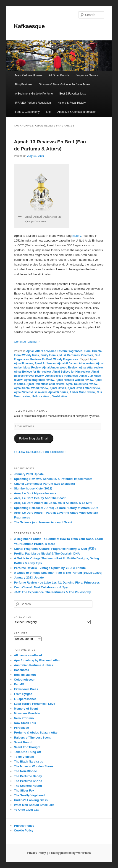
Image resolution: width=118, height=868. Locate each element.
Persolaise (21, 728)
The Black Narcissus (28, 761)
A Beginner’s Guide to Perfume (34, 94)
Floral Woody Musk (26, 355)
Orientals (87, 355)
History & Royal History (72, 103)
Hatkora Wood (41, 396)
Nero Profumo (24, 718)
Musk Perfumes (69, 355)
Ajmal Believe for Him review (71, 372)
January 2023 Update (29, 474)
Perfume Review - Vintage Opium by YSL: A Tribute (50, 568)
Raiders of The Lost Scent (32, 738)
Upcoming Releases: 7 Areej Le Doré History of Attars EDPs (56, 508)
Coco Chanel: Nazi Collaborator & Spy (41, 587)
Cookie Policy (24, 830)
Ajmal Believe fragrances (62, 376)
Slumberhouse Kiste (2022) (33, 488)
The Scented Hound (28, 786)
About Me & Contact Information (77, 112)
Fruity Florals (49, 355)
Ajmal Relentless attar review (45, 384)
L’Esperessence (25, 699)
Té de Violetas (24, 757)
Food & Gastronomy (27, 112)
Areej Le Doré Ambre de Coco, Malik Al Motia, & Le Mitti (53, 503)
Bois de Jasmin (25, 675)
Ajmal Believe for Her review (32, 372)
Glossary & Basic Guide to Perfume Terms (64, 84)
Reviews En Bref (41, 359)
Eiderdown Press (26, 689)
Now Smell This (25, 723)
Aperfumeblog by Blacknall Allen (37, 660)
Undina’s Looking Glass (31, 800)
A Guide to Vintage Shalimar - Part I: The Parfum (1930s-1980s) (58, 573)
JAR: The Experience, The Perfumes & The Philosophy (52, 592)
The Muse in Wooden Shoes (34, 766)
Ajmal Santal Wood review (31, 388)
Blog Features (24, 84)
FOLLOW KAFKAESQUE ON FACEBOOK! (40, 452)
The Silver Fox (24, 790)
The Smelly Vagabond (29, 795)
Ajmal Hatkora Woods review (74, 380)
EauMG (19, 684)
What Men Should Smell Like (34, 805)
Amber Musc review (83, 392)
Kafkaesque (29, 26)
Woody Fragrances (66, 359)
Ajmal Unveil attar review (84, 388)
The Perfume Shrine (28, 781)
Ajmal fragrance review (39, 380)
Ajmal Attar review (91, 368)
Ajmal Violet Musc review (30, 392)
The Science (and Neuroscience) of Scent (43, 522)
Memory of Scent (26, 709)
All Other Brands (59, 75)
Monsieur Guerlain (27, 713)
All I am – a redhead (28, 655)
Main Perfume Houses (29, 75)
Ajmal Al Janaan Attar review (76, 363)
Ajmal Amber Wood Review (60, 368)
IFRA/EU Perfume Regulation (33, 103)
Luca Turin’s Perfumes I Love (34, 704)
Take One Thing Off (28, 752)
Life (49, 112)
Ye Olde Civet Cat (26, 810)
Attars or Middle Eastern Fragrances (59, 351)
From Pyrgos (23, 694)
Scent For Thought (27, 747)
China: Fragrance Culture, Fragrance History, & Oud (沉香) (55, 549)
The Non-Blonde (25, 771)
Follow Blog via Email (34, 438)
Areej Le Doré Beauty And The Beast (40, 498)
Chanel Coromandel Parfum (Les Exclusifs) (44, 484)
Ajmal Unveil (58, 388)
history (77, 236)
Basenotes (21, 670)
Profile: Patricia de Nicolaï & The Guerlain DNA (47, 554)
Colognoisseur (24, 680)
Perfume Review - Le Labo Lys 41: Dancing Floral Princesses (57, 583)
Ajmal (30, 351)
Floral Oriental (93, 351)
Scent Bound (23, 742)
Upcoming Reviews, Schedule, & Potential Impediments (53, 479)
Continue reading (27, 342)
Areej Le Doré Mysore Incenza (35, 493)
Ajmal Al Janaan (45, 363)
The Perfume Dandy (28, 776)
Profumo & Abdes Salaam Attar (36, 733)
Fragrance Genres (87, 75)
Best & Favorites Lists (73, 94)
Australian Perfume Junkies (33, 665)
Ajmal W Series (58, 392)
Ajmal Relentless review (82, 384)
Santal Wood (60, 396)
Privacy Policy (24, 826)
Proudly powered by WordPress (70, 853)
